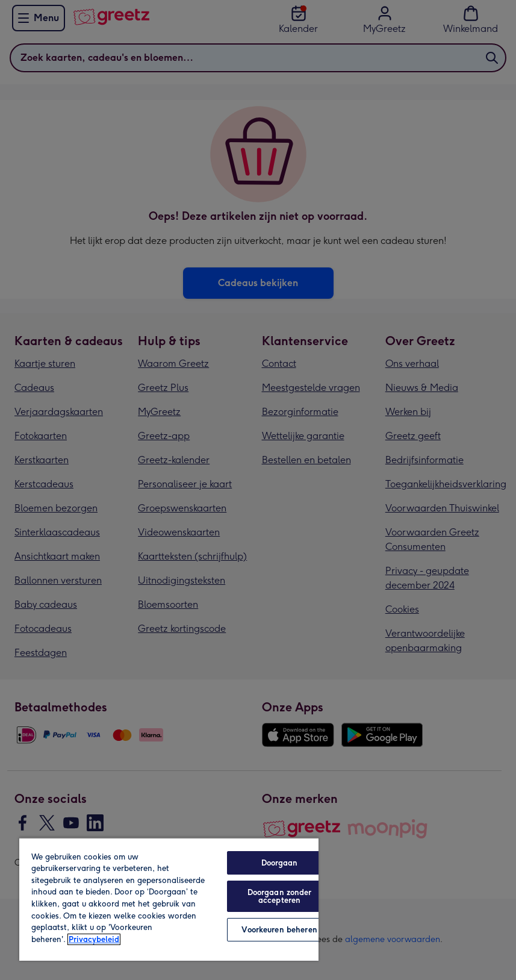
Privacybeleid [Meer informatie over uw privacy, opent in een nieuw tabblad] (94, 939)
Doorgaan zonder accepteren (280, 896)
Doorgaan (280, 863)
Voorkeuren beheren (279, 930)
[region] (169, 899)
